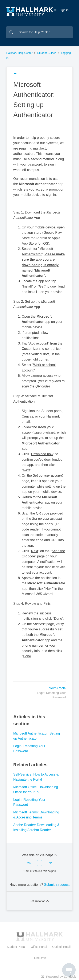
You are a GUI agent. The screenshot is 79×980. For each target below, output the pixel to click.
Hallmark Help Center (19, 53)
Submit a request (57, 885)
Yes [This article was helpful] (28, 863)
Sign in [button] (64, 10)
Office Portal (39, 947)
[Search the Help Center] (39, 32)
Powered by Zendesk (61, 977)
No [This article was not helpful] (50, 863)
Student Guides (47, 53)
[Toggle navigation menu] (55, 10)
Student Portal (17, 947)
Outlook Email (61, 947)
